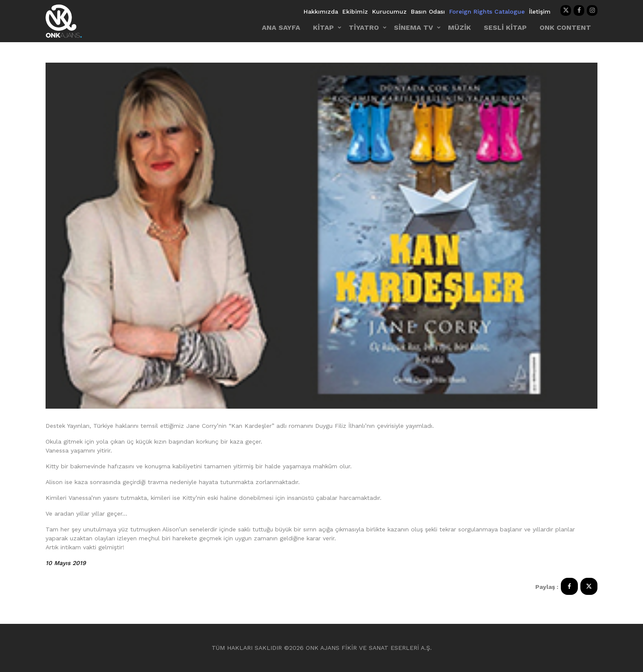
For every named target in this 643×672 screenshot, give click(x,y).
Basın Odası (428, 12)
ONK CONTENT (565, 27)
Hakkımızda (321, 12)
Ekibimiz (355, 12)
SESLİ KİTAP (505, 27)
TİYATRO (364, 27)
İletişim (540, 12)
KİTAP (323, 27)
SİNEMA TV (413, 27)
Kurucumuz (389, 12)
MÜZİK (459, 27)
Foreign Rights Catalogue (487, 12)
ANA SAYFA (281, 27)
